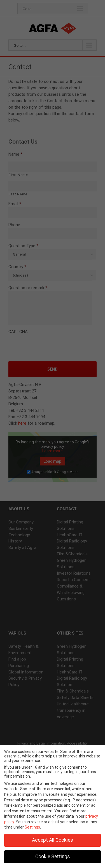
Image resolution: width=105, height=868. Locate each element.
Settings (32, 827)
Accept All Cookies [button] (53, 840)
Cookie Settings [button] (53, 857)
